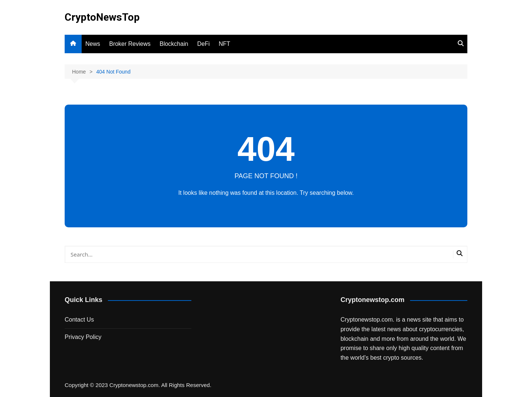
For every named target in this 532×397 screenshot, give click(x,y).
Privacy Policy (83, 337)
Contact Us (79, 320)
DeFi (204, 44)
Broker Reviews (130, 44)
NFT (224, 44)
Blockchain (174, 44)
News (93, 44)
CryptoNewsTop (102, 17)
